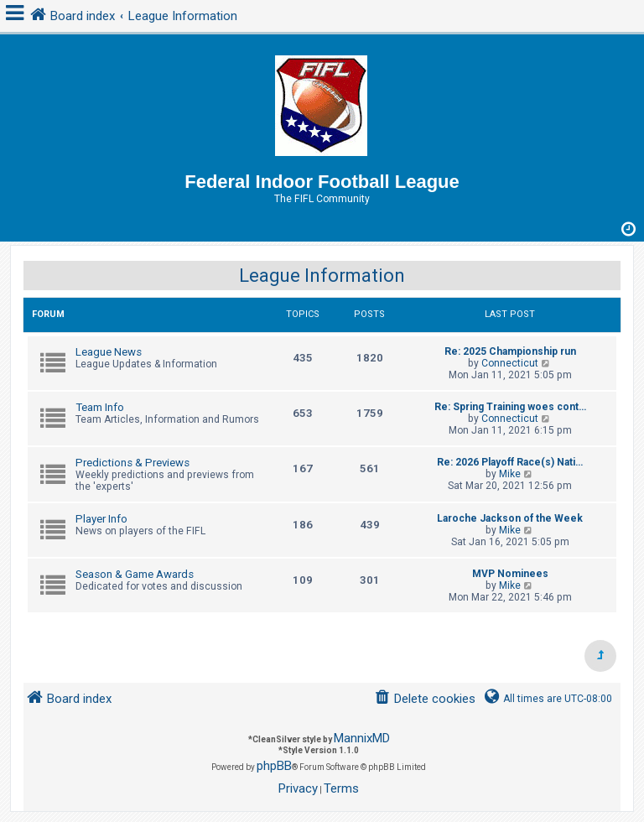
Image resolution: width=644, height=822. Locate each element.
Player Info (101, 519)
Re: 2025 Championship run (510, 351)
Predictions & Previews (132, 463)
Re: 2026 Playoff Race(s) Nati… (510, 462)
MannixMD (362, 738)
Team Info (100, 407)
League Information (322, 276)
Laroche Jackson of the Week (510, 518)
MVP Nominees (510, 574)
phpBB (274, 766)
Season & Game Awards (135, 574)
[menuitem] (425, 699)
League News (109, 352)
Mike (510, 474)
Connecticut (510, 363)
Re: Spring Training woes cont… (510, 407)
